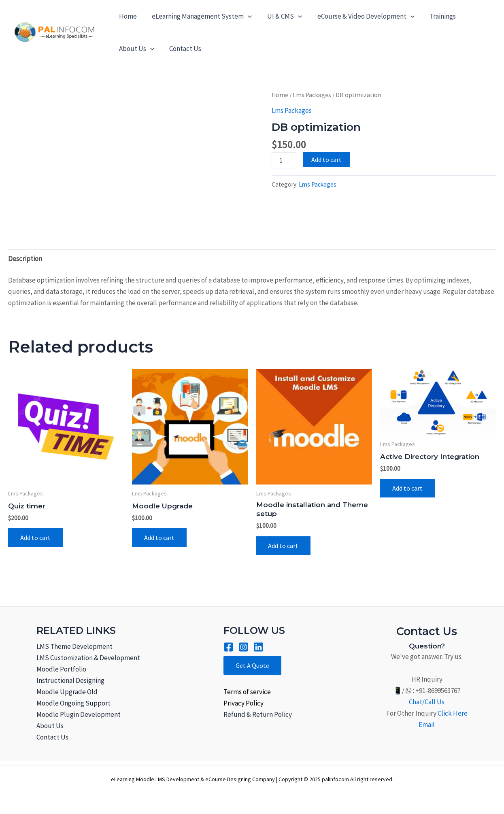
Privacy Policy (243, 703)
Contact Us (183, 49)
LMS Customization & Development (88, 658)
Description (25, 259)
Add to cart (326, 159)
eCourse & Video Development (361, 16)
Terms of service (247, 692)
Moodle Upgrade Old (67, 692)
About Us (136, 49)
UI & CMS (281, 16)
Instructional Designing (70, 680)
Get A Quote (252, 665)
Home (127, 16)
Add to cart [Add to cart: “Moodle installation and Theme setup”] (284, 546)
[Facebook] (229, 647)
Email (427, 725)
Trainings (437, 16)
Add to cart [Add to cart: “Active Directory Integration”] (407, 488)
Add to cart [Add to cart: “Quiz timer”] (35, 538)
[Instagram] (243, 647)
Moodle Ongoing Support (73, 703)
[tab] (25, 258)
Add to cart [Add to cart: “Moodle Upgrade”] (159, 538)
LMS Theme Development (74, 646)
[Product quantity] (284, 160)
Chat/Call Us (427, 702)
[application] (246, 16)
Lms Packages (312, 95)
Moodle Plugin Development (79, 714)
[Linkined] (258, 647)
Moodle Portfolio (61, 669)
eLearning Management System (200, 16)
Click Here (453, 713)
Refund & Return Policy (258, 714)
